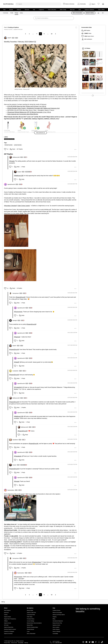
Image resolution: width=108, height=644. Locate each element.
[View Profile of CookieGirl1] (17, 371)
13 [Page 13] (52, 34)
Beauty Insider (30, 610)
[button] (41, 66)
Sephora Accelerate (8, 634)
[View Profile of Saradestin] (17, 440)
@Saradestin (18, 456)
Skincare (27, 10)
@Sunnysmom (18, 312)
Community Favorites (9, 139)
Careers (6, 615)
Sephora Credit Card (31, 613)
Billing (54, 619)
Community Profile (31, 615)
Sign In (94, 4)
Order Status (30, 617)
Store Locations (56, 627)
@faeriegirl (17, 337)
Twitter (90, 642)
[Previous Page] (26, 34)
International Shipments (58, 621)
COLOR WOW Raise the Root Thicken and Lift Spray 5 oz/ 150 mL (27, 106)
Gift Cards (6, 625)
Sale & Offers (101, 10)
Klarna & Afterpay (56, 631)
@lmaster (12, 161)
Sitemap (26, 643)
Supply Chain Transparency (10, 619)
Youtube (93, 642)
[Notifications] (99, 13)
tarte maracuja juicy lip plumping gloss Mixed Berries (23, 114)
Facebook (86, 642)
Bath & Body (63, 10)
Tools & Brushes (52, 10)
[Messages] (103, 13)
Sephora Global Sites (9, 627)
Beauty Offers (30, 625)
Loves (28, 631)
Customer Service (56, 610)
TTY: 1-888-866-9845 (57, 643)
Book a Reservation (31, 634)
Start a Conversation (77, 13)
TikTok (102, 642)
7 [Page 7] (37, 34)
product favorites (18, 145)
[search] (38, 4)
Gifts (80, 10)
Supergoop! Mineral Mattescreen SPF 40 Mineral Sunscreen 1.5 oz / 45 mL (29, 112)
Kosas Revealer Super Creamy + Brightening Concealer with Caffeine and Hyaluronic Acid (34, 108)
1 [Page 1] (29, 34)
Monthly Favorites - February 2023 (22, 89)
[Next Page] (55, 34)
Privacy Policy (7, 643)
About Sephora (7, 610)
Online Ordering (56, 629)
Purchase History (31, 619)
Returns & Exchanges (57, 613)
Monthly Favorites (9, 145)
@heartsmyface (36, 562)
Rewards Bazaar (30, 629)
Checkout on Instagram (9, 631)
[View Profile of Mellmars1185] (18, 157)
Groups (16, 13)
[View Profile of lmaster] (21, 172)
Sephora (8, 4)
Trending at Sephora (13, 27)
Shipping (55, 617)
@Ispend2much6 (20, 297)
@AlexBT (17, 362)
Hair (34, 10)
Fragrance (41, 10)
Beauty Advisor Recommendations (34, 623)
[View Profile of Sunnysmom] (17, 293)
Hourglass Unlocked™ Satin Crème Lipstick (17, 206)
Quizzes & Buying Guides (32, 627)
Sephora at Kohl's (56, 625)
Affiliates (6, 621)
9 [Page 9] (44, 34)
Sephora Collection (89, 10)
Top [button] (4, 602)
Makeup (19, 10)
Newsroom (6, 613)
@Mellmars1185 (19, 176)
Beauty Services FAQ (57, 623)
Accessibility (55, 634)
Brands (11, 10)
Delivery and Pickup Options (59, 615)
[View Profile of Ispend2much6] (13, 184)
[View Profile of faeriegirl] (16, 320)
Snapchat (99, 642)
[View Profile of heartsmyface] (13, 490)
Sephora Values (8, 617)
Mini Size (72, 10)
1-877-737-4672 (56, 641)
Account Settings (31, 621)
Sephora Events (8, 623)
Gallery (21, 13)
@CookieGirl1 (18, 387)
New (4, 10)
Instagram (83, 642)
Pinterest (96, 642)
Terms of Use (14, 643)
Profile (12, 13)
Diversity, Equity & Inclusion (10, 629)
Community (6, 13)
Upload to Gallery (90, 13)
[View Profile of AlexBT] (11, 38)
